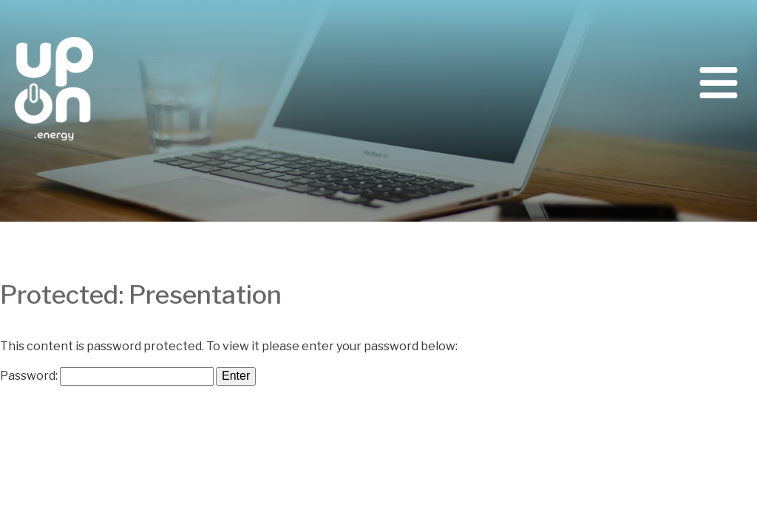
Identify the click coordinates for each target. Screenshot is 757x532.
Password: (107, 376)
